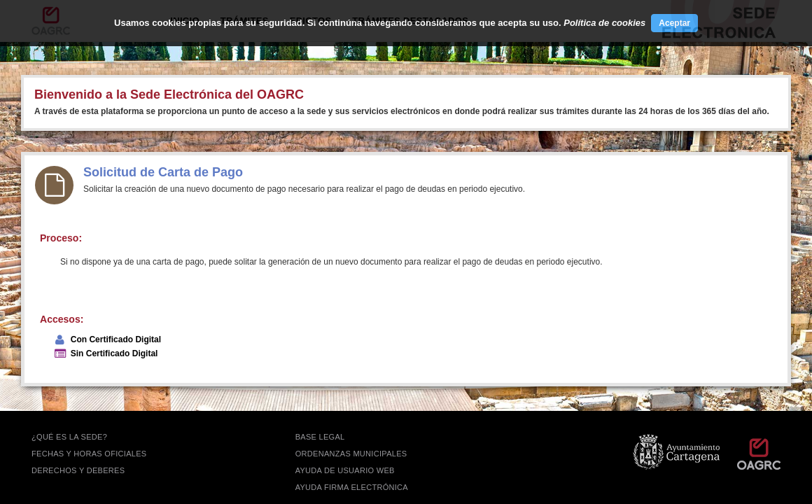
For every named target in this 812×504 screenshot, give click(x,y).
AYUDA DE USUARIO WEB (345, 470)
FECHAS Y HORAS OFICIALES (89, 454)
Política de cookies (604, 23)
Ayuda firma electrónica (352, 487)
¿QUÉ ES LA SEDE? (69, 437)
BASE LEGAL (320, 437)
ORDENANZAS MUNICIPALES (351, 454)
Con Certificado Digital (116, 339)
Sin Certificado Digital (114, 353)
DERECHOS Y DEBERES (78, 470)
